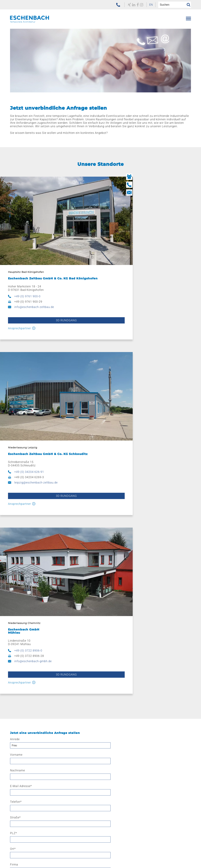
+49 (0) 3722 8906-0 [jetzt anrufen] (26, 432)
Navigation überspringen (25, 704)
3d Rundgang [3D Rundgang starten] (153, 301)
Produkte (16, 708)
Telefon (77, 536)
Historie (16, 802)
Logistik (107, 738)
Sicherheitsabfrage (24, 659)
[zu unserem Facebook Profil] (128, 5)
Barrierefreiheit (182, 858)
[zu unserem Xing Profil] (119, 5)
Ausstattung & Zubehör (26, 723)
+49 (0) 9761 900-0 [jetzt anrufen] (25, 277)
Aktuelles (18, 807)
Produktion (109, 723)
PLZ (14, 552)
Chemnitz (108, 783)
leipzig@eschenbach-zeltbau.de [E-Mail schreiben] (138, 288)
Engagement (20, 812)
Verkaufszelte (20, 728)
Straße (138, 536)
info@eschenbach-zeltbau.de (32, 288)
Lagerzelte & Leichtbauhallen (30, 718)
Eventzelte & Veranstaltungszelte (33, 713)
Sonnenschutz (21, 748)
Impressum (100, 858)
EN (143, 5)
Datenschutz (123, 858)
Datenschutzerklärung (41, 631)
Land (14, 568)
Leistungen (108, 708)
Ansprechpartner (17, 309)
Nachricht (17, 583)
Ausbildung (109, 802)
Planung (107, 718)
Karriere (105, 797)
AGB (83, 858)
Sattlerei (107, 748)
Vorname (78, 521)
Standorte (107, 768)
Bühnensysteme (22, 743)
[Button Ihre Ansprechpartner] (196, 177)
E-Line (16, 738)
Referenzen (17, 768)
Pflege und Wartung (115, 743)
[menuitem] (143, 5)
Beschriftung (110, 733)
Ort (74, 552)
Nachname (140, 521)
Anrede (15, 521)
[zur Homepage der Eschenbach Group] (26, 853)
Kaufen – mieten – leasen (118, 753)
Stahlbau (108, 728)
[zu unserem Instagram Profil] (133, 5)
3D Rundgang (48, 301)
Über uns (16, 797)
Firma (137, 552)
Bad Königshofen (113, 773)
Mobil (75, 568)
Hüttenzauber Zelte (24, 733)
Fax (136, 568)
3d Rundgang (48, 456)
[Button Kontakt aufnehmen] (196, 192)
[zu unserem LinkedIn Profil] (124, 5)
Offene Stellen (111, 807)
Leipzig (107, 778)
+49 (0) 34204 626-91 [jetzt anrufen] (131, 277)
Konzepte (108, 713)
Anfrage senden (101, 680)
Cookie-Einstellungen (177, 861)
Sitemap (160, 858)
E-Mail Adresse (21, 536)
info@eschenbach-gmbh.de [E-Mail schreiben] (31, 443)
